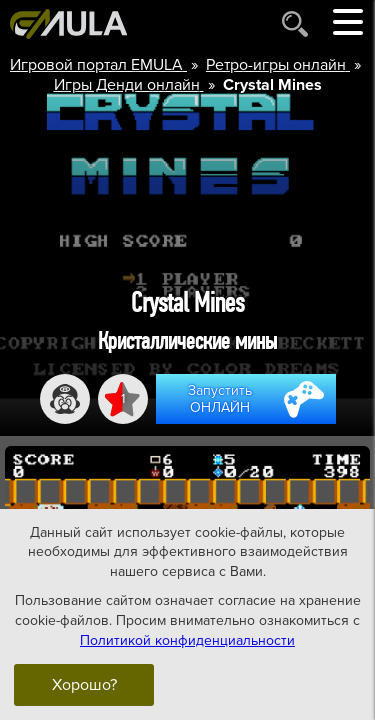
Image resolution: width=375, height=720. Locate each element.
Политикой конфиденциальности (187, 639)
